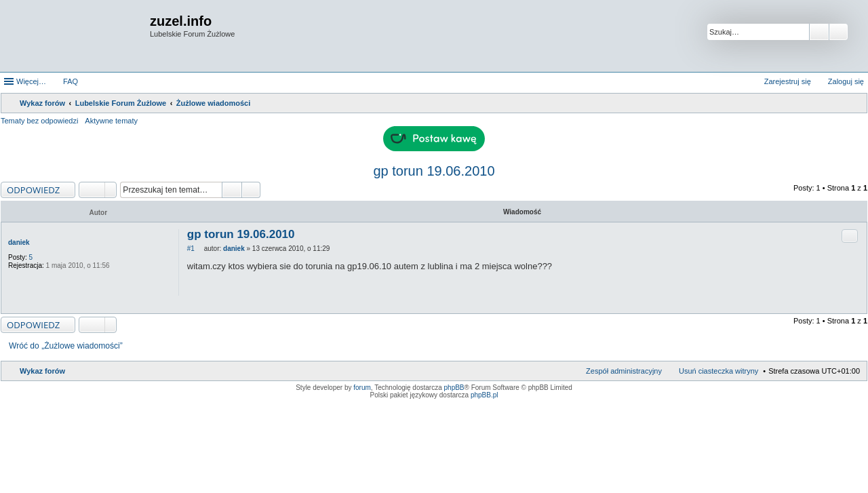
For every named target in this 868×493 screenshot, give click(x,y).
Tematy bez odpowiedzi (39, 121)
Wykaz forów (42, 371)
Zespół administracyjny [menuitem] (624, 371)
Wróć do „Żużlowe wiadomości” (66, 346)
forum (362, 388)
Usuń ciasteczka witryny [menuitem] (718, 371)
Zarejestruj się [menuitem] (788, 81)
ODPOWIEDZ (33, 190)
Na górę (856, 306)
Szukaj (819, 32)
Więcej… (31, 81)
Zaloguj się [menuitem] (846, 81)
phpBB (454, 388)
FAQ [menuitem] (71, 81)
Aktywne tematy (111, 121)
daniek (19, 242)
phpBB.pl (485, 395)
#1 (191, 249)
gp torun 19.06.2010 (434, 171)
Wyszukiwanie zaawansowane (839, 32)
